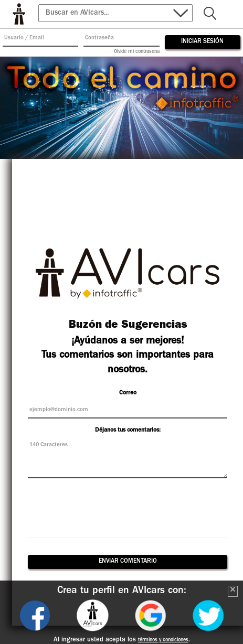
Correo (128, 393)
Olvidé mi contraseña (137, 52)
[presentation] (127, 507)
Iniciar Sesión (202, 42)
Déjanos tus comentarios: (128, 431)
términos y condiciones (163, 640)
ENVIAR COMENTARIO (128, 562)
